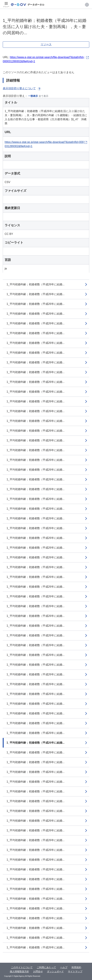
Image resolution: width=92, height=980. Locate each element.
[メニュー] (6, 5)
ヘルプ (64, 967)
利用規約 (76, 967)
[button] (87, 5)
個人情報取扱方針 (19, 971)
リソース (46, 44)
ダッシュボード (55, 971)
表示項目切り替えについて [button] (22, 88)
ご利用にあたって (46, 967)
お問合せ (38, 971)
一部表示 (33, 96)
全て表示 (44, 96)
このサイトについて (22, 967)
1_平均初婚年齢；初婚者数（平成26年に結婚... (36, 284)
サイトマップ (75, 971)
